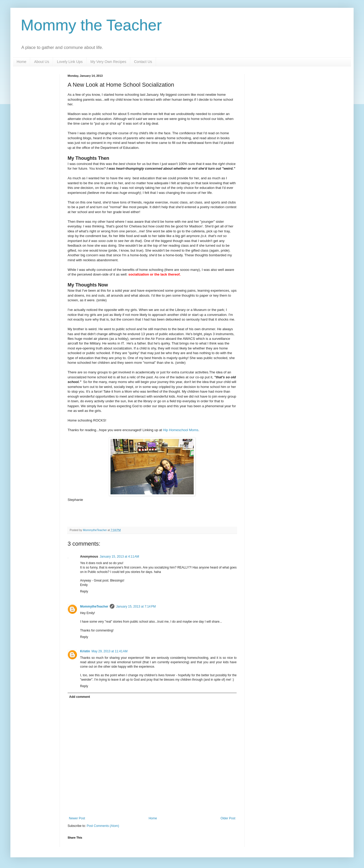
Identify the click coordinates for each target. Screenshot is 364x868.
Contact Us (143, 62)
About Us (42, 62)
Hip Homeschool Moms (181, 430)
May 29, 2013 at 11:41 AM (109, 651)
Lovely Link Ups (70, 62)
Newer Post (77, 818)
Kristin (85, 651)
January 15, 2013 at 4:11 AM (119, 557)
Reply (84, 591)
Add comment (80, 697)
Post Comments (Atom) (103, 826)
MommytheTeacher (94, 607)
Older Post (228, 818)
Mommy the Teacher (91, 25)
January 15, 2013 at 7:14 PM (136, 607)
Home (21, 62)
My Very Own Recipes (108, 62)
